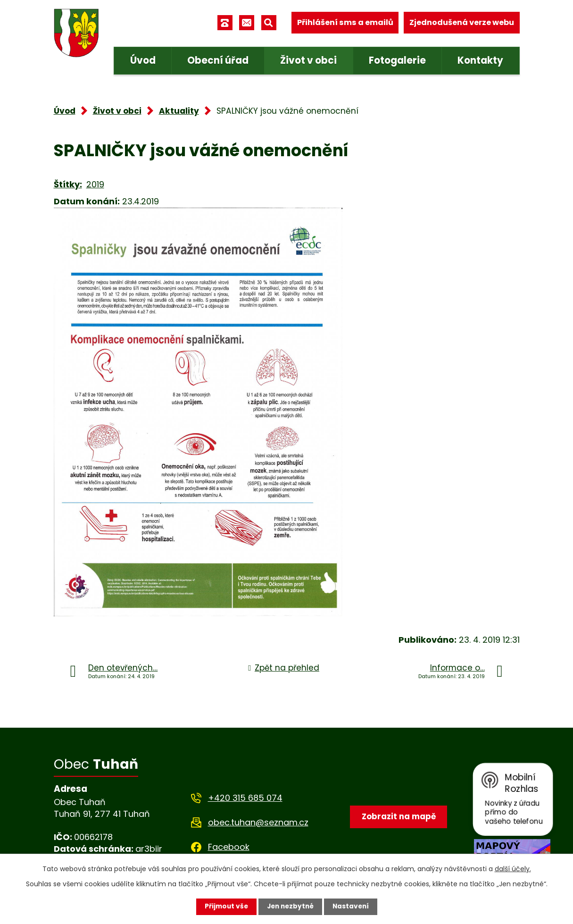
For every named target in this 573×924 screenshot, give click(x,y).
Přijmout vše (224, 907)
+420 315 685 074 (245, 798)
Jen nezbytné (290, 907)
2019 (95, 184)
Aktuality (179, 111)
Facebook (229, 847)
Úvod (143, 60)
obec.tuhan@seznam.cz (258, 822)
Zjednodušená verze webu (462, 22)
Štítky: (68, 184)
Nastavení (353, 907)
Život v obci (308, 60)
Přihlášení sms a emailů (345, 22)
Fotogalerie (397, 60)
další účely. (513, 869)
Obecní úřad (218, 60)
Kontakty (480, 60)
